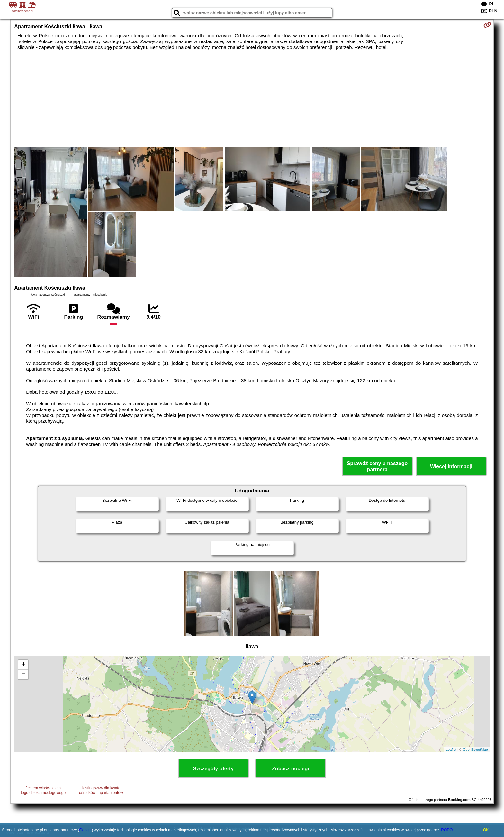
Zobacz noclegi (291, 769)
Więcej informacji (451, 467)
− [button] (23, 675)
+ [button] (23, 665)
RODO (447, 830)
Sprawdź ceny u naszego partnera (377, 466)
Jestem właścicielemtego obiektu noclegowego (43, 790)
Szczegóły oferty (213, 769)
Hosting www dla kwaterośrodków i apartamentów (101, 790)
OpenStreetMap (475, 750)
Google (85, 830)
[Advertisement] (252, 98)
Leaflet (451, 750)
